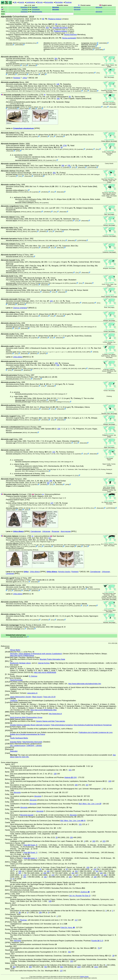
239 (69, 166)
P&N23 (15, 43)
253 (14, 967)
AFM (18, 151)
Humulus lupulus (64, 572)
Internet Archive (44, 663)
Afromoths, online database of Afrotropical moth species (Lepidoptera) (36, 654)
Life (15, 2)
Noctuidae (59, 2)
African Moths (15, 650)
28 (113, 956)
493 (30, 967)
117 (76, 920)
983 (62, 967)
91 (70, 97)
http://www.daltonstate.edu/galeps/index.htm (85, 684)
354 (47, 28)
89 (20, 913)
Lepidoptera (31, 2)
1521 (96, 967)
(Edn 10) (40, 538)
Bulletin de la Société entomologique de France (28, 734)
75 (14, 869)
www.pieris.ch (32, 693)
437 (87, 785)
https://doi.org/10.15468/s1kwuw (22, 656)
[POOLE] (27, 26)
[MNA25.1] (69, 43)
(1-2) (45, 377)
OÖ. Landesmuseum (18, 746)
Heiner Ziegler (34, 74)
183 (70, 877)
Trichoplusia (36, 9)
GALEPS (43, 354)
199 (40, 913)
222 (104, 841)
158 (55, 774)
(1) (48, 99)
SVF (40, 109)
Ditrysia (40, 2)
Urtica (25, 78)
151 (76, 871)
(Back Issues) (37, 697)
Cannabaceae (36, 531)
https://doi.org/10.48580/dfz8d (45, 672)
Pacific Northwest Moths (19, 738)
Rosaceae (55, 531)
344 (51, 481)
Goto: (37, 14)
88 (43, 19)
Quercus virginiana (20, 308)
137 (52, 503)
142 (48, 871)
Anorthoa (25, 9)
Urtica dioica (18, 357)
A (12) (43, 452)
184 (95, 877)
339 (50, 901)
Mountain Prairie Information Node (52, 659)
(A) (41, 135)
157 (20, 873)
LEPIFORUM (22, 74)
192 (94, 841)
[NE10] (46, 45)
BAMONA (21, 304)
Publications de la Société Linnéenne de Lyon (95, 732)
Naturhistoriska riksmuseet (32, 742)
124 (51, 301)
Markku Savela (84, 977)
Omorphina (24, 7)
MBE (43, 74)
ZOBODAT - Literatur (34, 746)
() (77, 7)
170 (25, 875)
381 (54, 173)
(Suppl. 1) (75, 89)
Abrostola (55, 7)
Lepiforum (14, 701)
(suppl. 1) (45, 327)
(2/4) (50, 35)
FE (73, 48)
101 (80, 824)
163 (101, 873)
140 (20, 871)
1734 (65, 146)
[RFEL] (26, 23)
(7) (48, 363)
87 (41, 869)
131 (54, 452)
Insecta (21, 2)
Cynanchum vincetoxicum (23, 128)
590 (63, 166)
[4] (38, 503)
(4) (40, 230)
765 (46, 967)
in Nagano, (42, 60)
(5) (32, 28)
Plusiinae (68, 2)
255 (71, 837)
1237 (79, 967)
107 (48, 483)
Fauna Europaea (16, 680)
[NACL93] (61, 48)
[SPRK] (23, 107)
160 (58, 99)
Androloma (24, 12)
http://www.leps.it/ (55, 714)
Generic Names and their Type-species (51, 721)
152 (97, 871)
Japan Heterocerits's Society (21, 697)
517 (50, 538)
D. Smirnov (27, 523)
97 (67, 869)
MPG (78, 303)
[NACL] (18, 23)
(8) (43, 365)
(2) (44, 173)
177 (77, 875)
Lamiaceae (10, 574)
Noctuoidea (49, 2)
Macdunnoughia (37, 12)
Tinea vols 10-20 (49, 697)
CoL (35, 43)
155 (88, 868)
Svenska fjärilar (16, 742)
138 (58, 365)
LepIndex (22, 43)
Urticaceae (46, 531)
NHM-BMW (19, 45)
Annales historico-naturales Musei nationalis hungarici (30, 725)
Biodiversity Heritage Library (20, 663)
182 (45, 877)
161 (73, 873)
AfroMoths (29, 43)
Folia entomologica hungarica (62, 725)
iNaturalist (9, 45)
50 (62, 147)
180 (105, 875)
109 (59, 429)
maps (109, 66)
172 (53, 875)
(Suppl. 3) (44, 89)
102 (72, 961)
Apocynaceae (66, 531)
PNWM (26, 591)
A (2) (51, 147)
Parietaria (17, 78)
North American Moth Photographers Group (26, 717)
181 (25, 877)
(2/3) (38, 483)
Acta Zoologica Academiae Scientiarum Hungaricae (93, 725)
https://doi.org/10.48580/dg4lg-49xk (44, 710)
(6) (41, 24)
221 (70, 770)
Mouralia (35, 7)
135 (95, 869)
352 (69, 952)
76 (99, 948)
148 (58, 84)
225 (56, 363)
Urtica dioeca (18, 531)
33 (57, 837)
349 (76, 785)
